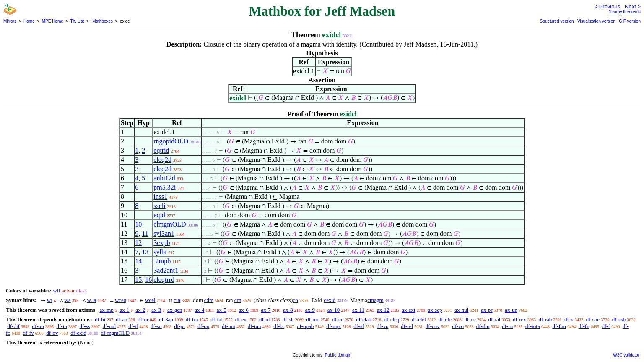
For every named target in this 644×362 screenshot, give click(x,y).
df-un (38, 326)
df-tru (192, 319)
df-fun (559, 326)
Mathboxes (102, 21)
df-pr (179, 326)
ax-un (511, 310)
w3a (92, 300)
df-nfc (445, 319)
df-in (62, 326)
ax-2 (140, 310)
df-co (458, 326)
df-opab (305, 326)
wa (68, 300)
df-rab (545, 319)
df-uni (229, 326)
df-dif (13, 326)
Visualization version (596, 21)
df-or (143, 319)
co (295, 300)
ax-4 (199, 310)
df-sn (156, 326)
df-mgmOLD (116, 333)
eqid (159, 215)
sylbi (160, 252)
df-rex (519, 319)
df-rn (507, 326)
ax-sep (435, 310)
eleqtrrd (164, 280)
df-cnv (433, 326)
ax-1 (125, 310)
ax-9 (310, 310)
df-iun (254, 326)
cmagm (375, 300)
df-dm (483, 326)
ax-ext (408, 310)
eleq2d (162, 160)
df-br (279, 326)
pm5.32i (165, 187)
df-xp (382, 326)
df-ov (52, 333)
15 (138, 280)
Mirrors (10, 21)
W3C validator (626, 355)
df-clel (419, 319)
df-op (203, 326)
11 (145, 233)
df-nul (109, 326)
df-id (359, 326)
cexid (330, 300)
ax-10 (334, 310)
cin (177, 300)
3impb (162, 261)
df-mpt (334, 326)
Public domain (338, 355)
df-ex (241, 319)
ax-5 (222, 310)
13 (145, 252)
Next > (633, 7)
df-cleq (391, 319)
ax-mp (107, 310)
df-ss (85, 326)
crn (238, 300)
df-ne (470, 319)
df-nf (265, 319)
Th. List (77, 21)
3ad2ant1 (166, 270)
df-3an (166, 319)
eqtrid (161, 150)
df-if (133, 326)
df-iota (533, 326)
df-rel (407, 326)
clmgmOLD (170, 224)
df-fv (29, 333)
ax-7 (266, 310)
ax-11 (358, 310)
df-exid (78, 333)
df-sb (288, 319)
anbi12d (164, 178)
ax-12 (383, 310)
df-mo (313, 319)
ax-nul (461, 310)
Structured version (557, 21)
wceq (121, 300)
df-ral (494, 319)
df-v (569, 319)
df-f (606, 326)
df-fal (217, 319)
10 (138, 224)
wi (50, 300)
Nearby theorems (625, 12)
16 (148, 280)
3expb (162, 243)
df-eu (338, 319)
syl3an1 (164, 233)
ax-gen (175, 310)
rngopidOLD (171, 141)
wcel (150, 300)
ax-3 (156, 310)
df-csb (619, 319)
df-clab (364, 319)
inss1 (160, 197)
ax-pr (487, 310)
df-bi (100, 319)
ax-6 (244, 310)
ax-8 (288, 310)
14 (138, 261)
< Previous (607, 7)
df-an (121, 319)
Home (29, 21)
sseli (159, 206)
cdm (209, 300)
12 (138, 243)
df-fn (584, 326)
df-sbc (593, 319)
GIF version (630, 21)
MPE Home (53, 21)
